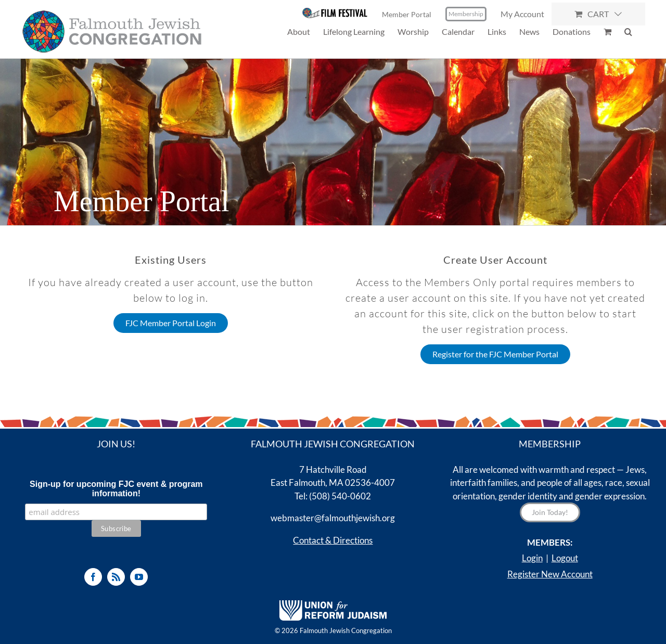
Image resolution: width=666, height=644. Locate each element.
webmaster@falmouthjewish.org (333, 518)
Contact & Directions (333, 540)
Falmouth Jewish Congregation (346, 630)
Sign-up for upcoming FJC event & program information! (116, 489)
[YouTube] (139, 577)
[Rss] (116, 577)
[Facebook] (93, 577)
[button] (628, 31)
